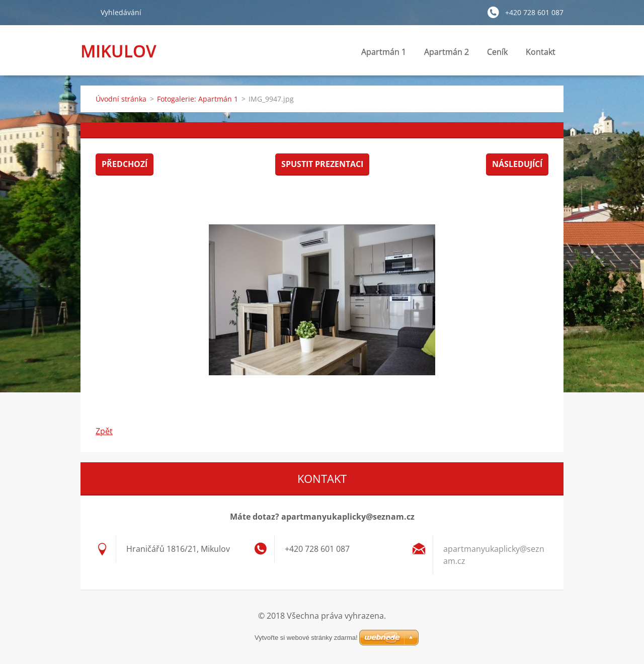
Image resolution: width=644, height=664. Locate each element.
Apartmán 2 (447, 52)
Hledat (87, 12)
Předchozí (125, 164)
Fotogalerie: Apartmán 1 (197, 99)
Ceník (497, 52)
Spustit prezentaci (322, 164)
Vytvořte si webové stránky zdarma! (306, 638)
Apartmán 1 (384, 52)
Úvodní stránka (121, 99)
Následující (517, 164)
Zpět (104, 431)
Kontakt (541, 55)
